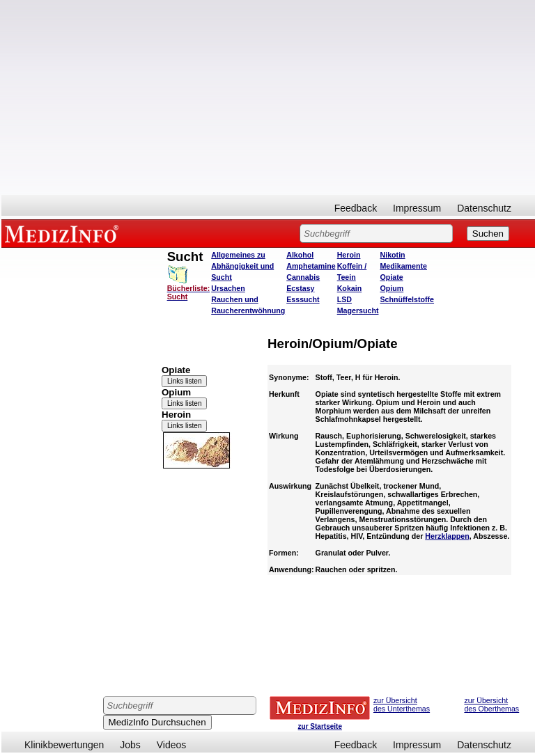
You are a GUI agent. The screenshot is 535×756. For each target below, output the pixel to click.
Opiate (391, 277)
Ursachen (228, 288)
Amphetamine (311, 266)
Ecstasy (300, 288)
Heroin (349, 255)
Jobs (130, 745)
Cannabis (303, 277)
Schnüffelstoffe (407, 299)
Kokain (350, 288)
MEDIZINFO (64, 233)
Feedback (356, 208)
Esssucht (303, 299)
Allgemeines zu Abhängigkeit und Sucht (242, 266)
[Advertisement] (268, 97)
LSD (344, 299)
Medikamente (403, 266)
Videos (172, 745)
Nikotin (392, 255)
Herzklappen (447, 536)
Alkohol (300, 255)
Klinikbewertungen (64, 745)
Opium (391, 288)
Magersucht (358, 310)
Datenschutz (484, 208)
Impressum (417, 208)
